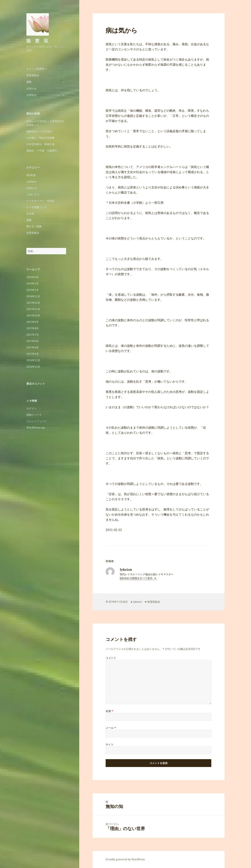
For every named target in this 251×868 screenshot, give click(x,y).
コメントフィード (37, 421)
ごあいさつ (33, 194)
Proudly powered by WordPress (125, 859)
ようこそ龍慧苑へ (37, 69)
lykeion (138, 602)
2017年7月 (33, 335)
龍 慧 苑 (37, 41)
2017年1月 (33, 354)
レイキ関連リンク (37, 207)
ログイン (32, 408)
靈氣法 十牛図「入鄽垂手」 (43, 151)
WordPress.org (36, 428)
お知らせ (32, 88)
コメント (111, 658)
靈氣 (29, 82)
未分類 (30, 214)
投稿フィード (34, 415)
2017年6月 (33, 341)
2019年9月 (33, 277)
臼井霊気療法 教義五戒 (40, 144)
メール (111, 728)
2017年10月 (33, 315)
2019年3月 (33, 284)
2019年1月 (33, 290)
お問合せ (32, 95)
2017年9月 (33, 322)
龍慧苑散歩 (33, 75)
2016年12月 (33, 360)
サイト (110, 744)
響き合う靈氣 (34, 226)
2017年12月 (33, 303)
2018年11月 (33, 296)
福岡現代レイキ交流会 (39, 131)
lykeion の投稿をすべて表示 (136, 578)
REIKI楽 (31, 175)
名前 (109, 711)
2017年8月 (33, 328)
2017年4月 (33, 347)
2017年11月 (33, 309)
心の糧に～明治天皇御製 (40, 138)
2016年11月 (33, 367)
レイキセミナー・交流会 (40, 201)
